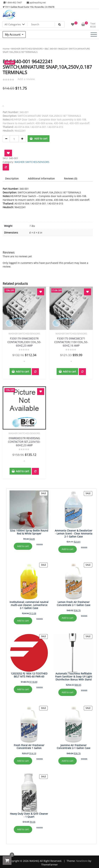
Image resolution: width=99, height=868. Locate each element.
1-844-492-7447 (13, 2)
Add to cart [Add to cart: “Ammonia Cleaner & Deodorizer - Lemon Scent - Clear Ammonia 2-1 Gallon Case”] (68, 549)
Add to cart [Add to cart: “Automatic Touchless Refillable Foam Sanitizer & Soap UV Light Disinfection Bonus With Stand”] (68, 692)
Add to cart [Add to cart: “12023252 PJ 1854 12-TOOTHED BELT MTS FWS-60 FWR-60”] (23, 689)
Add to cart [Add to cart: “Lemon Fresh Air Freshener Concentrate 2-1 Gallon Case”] (68, 618)
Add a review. (27, 79)
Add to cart (41, 139)
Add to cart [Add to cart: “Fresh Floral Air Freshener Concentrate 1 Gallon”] (23, 761)
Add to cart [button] (22, 371)
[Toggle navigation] (94, 35)
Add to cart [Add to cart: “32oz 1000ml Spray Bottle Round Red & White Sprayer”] (23, 546)
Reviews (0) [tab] (71, 178)
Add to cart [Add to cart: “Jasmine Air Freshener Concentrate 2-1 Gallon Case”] (68, 761)
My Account (13, 35)
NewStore (82, 861)
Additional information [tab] (41, 178)
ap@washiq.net (36, 2)
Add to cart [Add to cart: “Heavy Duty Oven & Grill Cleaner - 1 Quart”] (23, 829)
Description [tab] (12, 178)
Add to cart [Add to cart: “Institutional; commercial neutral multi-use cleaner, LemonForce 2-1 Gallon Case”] (23, 621)
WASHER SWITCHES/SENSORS (27, 49)
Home (6, 49)
